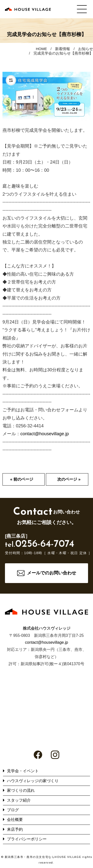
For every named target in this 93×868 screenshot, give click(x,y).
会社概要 (15, 820)
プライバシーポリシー (27, 839)
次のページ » (69, 479)
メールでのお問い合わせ (52, 573)
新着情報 (62, 49)
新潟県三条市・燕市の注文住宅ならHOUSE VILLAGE (43, 857)
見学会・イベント (23, 771)
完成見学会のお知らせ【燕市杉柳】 (63, 53)
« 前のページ (22, 479)
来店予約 (15, 829)
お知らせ (86, 49)
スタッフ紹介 (19, 800)
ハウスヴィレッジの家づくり (33, 781)
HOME (41, 49)
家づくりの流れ (21, 790)
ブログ (13, 810)
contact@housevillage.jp (45, 434)
